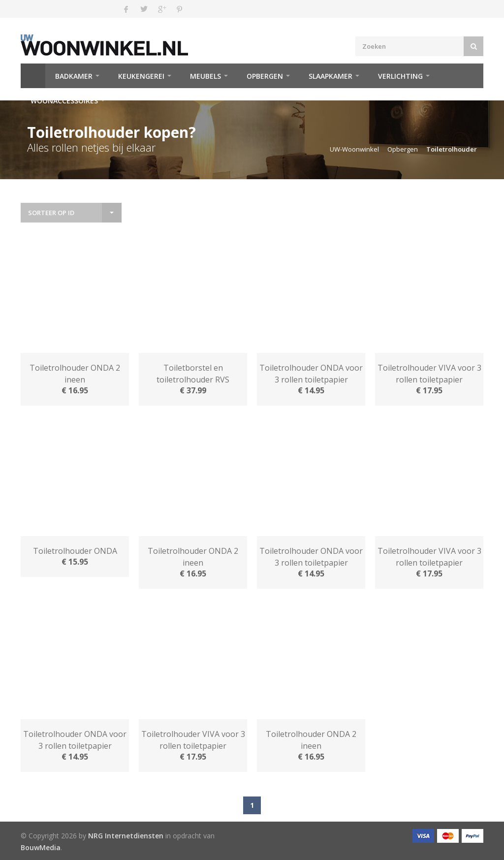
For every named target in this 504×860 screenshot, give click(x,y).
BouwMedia (41, 847)
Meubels (205, 76)
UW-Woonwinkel (354, 149)
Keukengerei (141, 76)
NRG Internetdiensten (126, 836)
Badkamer (74, 76)
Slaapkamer (331, 76)
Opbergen (265, 76)
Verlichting (400, 76)
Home (33, 76)
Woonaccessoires (64, 101)
